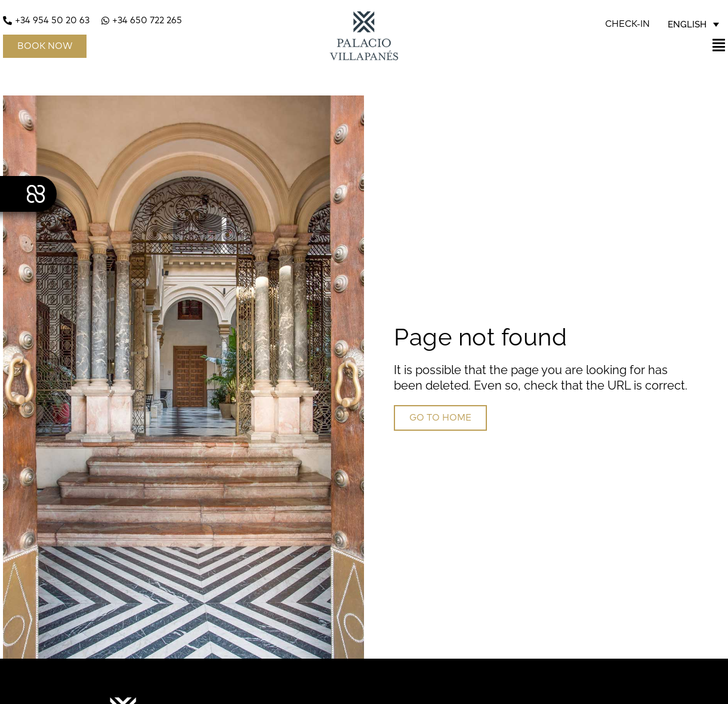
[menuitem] (693, 24)
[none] (693, 24)
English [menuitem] (687, 24)
